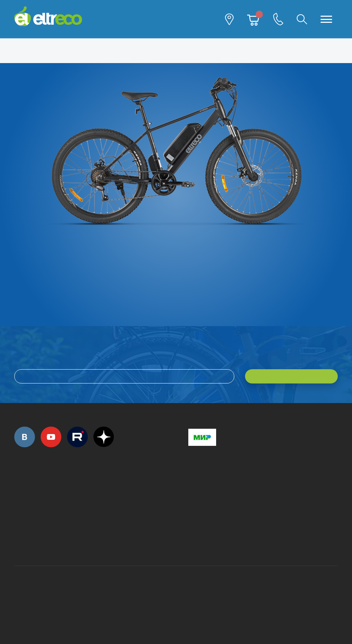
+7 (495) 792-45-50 (18, 494)
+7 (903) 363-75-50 (192, 540)
